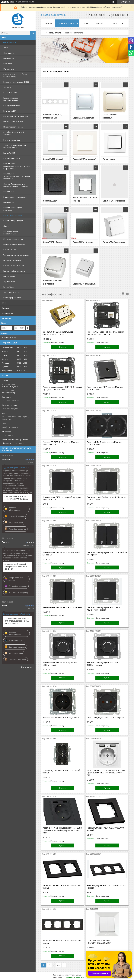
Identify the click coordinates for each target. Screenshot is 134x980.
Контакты (101, 23)
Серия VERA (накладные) (114, 242)
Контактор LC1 (10, 111)
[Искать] (33, 33)
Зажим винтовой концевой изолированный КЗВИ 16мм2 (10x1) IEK (16, 567)
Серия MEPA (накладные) (84, 284)
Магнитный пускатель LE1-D (16, 116)
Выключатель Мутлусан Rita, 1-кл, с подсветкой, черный (104, 609)
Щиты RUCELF (9, 153)
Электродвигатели (12, 292)
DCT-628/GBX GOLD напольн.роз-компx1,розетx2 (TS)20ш (58, 333)
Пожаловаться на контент (75, 977)
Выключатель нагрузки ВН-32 (16, 82)
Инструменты (9, 276)
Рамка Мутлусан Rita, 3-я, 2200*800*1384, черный (107, 887)
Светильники (9, 192)
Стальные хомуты (11, 93)
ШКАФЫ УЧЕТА (10, 250)
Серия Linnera (109, 159)
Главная (48, 23)
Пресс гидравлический (13, 127)
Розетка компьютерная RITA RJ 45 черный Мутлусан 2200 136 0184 (62, 388)
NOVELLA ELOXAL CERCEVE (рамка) (85, 199)
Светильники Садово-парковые (13, 209)
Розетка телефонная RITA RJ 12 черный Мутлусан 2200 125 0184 (105, 333)
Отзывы (5, 308)
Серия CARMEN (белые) (84, 118)
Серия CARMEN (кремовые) (109, 116)
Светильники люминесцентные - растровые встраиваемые (17, 166)
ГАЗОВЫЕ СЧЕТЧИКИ (12, 260)
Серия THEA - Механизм (114, 201)
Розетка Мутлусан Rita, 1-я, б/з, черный (105, 718)
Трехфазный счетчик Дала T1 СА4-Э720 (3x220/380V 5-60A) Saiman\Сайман (17, 621)
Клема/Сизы (9, 287)
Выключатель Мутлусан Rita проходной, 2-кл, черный (107, 554)
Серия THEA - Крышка (83, 242)
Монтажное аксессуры (13, 239)
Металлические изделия (14, 244)
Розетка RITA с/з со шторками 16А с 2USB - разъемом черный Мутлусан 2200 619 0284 (62, 830)
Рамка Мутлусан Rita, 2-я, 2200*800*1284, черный (62, 887)
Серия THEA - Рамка (53, 242)
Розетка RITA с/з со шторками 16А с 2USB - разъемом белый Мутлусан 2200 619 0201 (107, 773)
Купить (62, 347)
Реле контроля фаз (12, 140)
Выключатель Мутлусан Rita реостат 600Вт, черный (60, 664)
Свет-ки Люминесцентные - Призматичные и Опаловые (16, 185)
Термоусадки (9, 282)
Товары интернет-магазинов (16, 255)
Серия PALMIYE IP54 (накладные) (53, 282)
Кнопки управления (12, 297)
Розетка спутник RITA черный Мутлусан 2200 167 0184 (106, 388)
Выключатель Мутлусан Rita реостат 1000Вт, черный (104, 664)
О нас (4, 303)
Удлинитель (9, 69)
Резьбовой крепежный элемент (14, 133)
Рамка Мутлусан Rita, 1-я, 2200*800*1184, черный (107, 829)
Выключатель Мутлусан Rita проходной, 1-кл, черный (62, 554)
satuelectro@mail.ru (10, 427)
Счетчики (8, 64)
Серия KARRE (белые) (53, 159)
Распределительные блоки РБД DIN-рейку (15, 75)
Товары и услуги (9, 42)
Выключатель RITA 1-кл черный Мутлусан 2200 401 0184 (62, 498)
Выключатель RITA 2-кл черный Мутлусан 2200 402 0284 (106, 498)
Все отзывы (26, 667)
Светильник (9, 53)
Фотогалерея (7, 313)
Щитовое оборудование (14, 271)
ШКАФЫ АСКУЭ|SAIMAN (14, 266)
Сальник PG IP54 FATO (13, 158)
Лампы (6, 48)
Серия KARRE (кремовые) (84, 159)
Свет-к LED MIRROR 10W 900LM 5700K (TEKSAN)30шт (17, 498)
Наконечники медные (13, 122)
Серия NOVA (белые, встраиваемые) (52, 116)
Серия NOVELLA (50, 201)
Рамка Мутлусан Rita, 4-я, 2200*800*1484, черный (62, 942)
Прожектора (9, 58)
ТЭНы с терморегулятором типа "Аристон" (15, 146)
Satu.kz (79, 975)
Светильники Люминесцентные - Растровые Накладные (17, 176)
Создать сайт (21, 2)
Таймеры (7, 87)
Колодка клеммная (12, 106)
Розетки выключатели (13, 215)
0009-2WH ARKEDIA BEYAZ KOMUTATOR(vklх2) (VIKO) (99, 942)
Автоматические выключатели (11, 233)
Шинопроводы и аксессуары (16, 197)
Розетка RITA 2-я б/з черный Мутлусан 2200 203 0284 (105, 443)
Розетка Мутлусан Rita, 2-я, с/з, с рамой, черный (61, 772)
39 (59, 965)
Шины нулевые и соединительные (11, 99)
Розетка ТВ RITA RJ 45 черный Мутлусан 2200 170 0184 (61, 443)
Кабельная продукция (13, 221)
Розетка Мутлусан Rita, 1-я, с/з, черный (61, 718)
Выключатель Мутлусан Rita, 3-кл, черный (62, 607)
